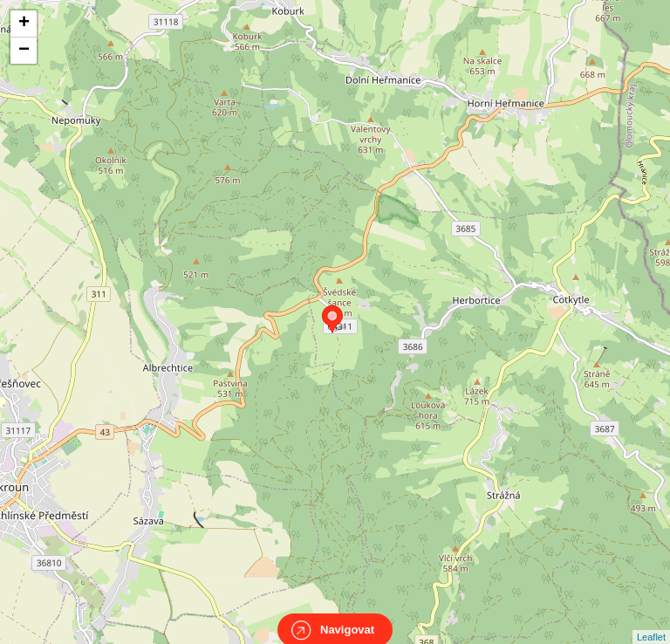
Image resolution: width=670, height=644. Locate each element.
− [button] (24, 51)
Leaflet (651, 621)
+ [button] (24, 24)
